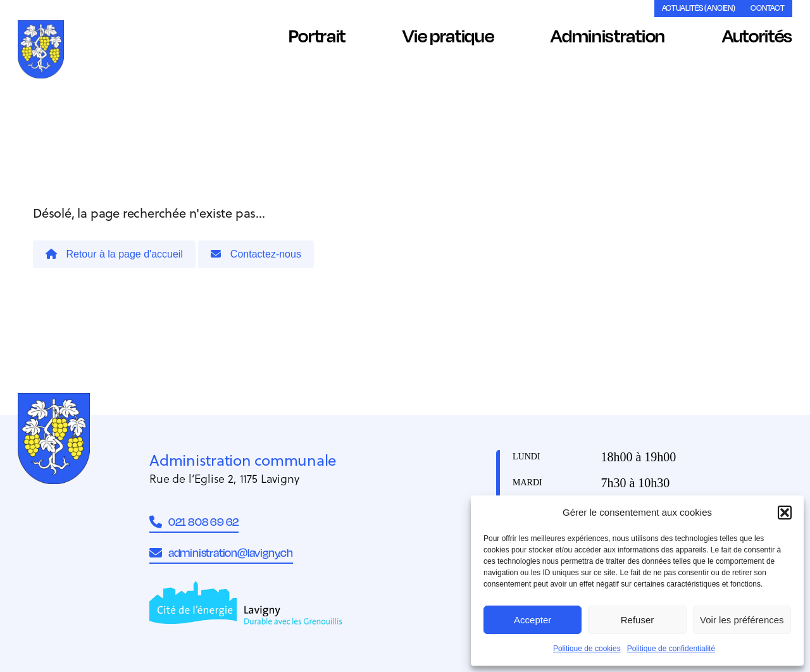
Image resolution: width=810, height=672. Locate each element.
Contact (768, 8)
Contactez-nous (256, 254)
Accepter (533, 620)
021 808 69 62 (194, 522)
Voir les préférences (742, 620)
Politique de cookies (587, 649)
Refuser (638, 620)
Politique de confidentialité (671, 649)
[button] (785, 513)
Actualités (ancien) (699, 8)
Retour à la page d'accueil (114, 254)
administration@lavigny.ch (221, 553)
